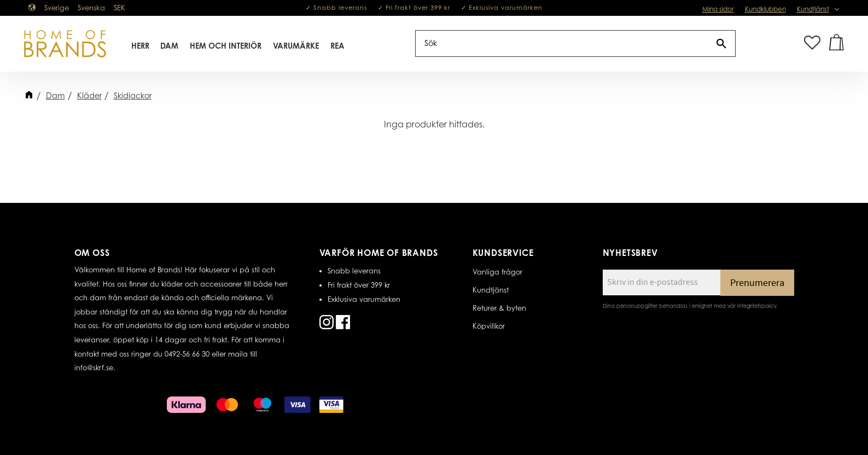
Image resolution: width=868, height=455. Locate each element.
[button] (812, 43)
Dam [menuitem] (169, 46)
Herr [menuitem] (140, 46)
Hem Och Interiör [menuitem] (226, 46)
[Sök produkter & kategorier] (562, 43)
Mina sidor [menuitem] (718, 9)
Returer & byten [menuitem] (499, 308)
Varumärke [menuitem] (296, 46)
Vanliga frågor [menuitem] (497, 272)
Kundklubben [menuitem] (765, 9)
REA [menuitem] (337, 46)
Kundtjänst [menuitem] (813, 9)
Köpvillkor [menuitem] (489, 326)
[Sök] (721, 43)
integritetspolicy (757, 306)
